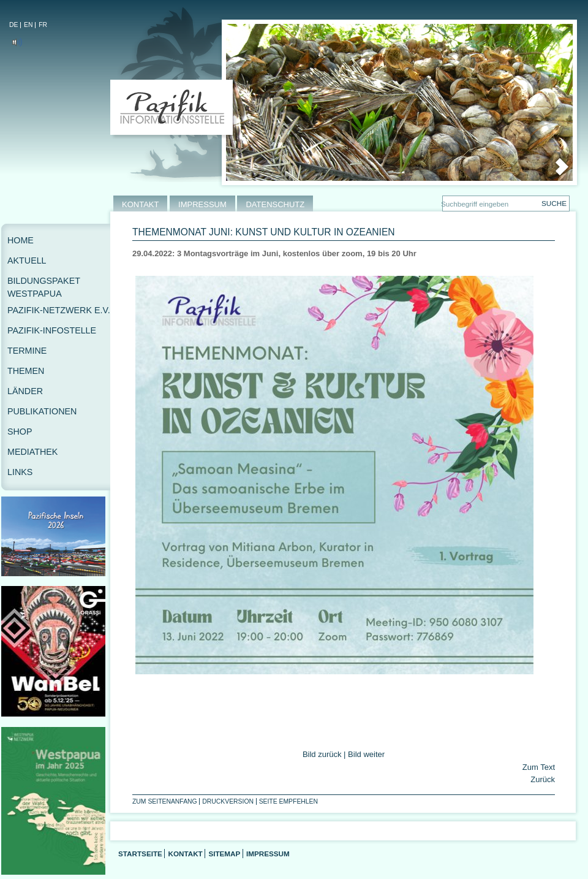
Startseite (140, 854)
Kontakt (185, 854)
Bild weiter (366, 754)
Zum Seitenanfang (165, 801)
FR (43, 25)
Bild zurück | (325, 754)
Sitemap (224, 854)
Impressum (268, 854)
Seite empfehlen (288, 801)
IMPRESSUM (202, 204)
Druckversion (228, 801)
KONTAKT (140, 204)
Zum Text (539, 767)
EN (28, 25)
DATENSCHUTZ (275, 204)
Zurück (542, 779)
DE (13, 25)
